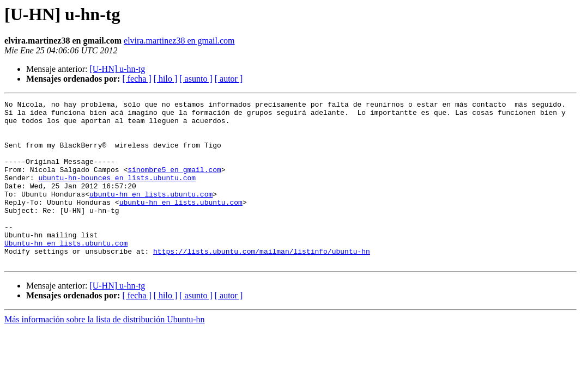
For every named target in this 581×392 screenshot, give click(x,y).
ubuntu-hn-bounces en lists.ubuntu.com (117, 194)
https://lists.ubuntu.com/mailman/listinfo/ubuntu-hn (262, 282)
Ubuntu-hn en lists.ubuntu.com (66, 272)
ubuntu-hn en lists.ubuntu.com (151, 213)
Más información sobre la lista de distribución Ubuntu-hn (104, 352)
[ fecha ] (137, 79)
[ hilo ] (166, 79)
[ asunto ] (196, 79)
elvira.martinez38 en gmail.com (179, 41)
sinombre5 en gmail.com (174, 184)
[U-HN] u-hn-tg (117, 69)
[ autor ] (229, 79)
